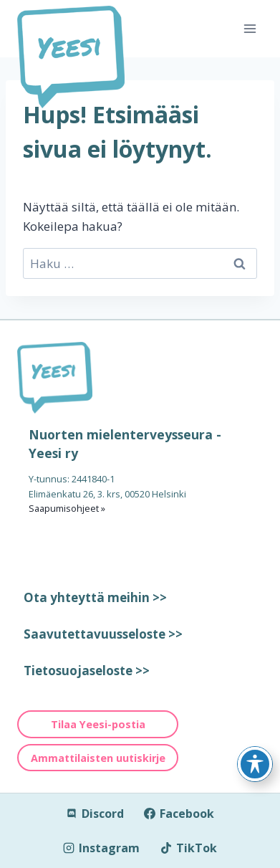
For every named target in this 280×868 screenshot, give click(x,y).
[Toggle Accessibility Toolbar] (255, 764)
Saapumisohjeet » (67, 508)
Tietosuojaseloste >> (87, 671)
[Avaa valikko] (250, 28)
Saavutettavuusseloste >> (103, 634)
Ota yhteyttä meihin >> (95, 597)
